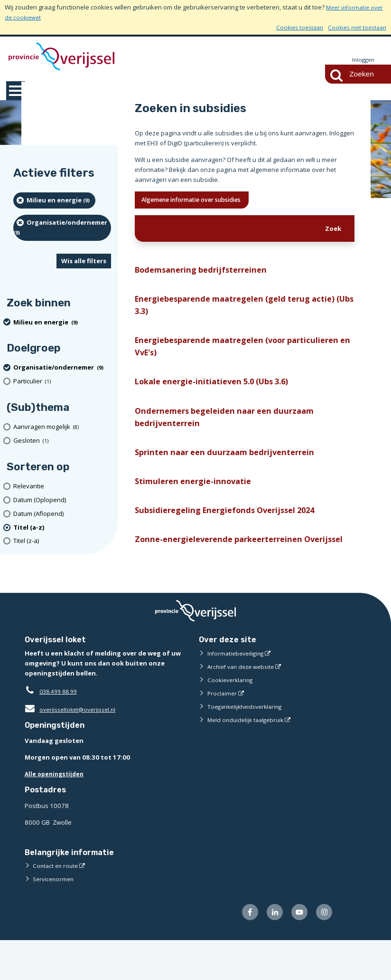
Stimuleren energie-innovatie (197, 500)
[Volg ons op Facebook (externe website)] (243, 951)
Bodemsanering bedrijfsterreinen (207, 273)
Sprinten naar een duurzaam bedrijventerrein (233, 470)
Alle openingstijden (56, 812)
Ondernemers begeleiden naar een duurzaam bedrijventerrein (233, 432)
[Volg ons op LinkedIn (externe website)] (270, 951)
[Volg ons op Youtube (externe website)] (296, 951)
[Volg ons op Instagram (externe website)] (323, 951)
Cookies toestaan (293, 27)
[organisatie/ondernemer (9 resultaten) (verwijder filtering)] (62, 228)
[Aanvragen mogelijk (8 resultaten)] (62, 427)
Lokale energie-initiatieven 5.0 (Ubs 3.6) (219, 394)
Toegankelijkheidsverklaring (248, 744)
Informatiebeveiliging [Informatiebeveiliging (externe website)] (238, 691)
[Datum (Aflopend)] (62, 514)
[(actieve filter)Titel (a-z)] (62, 528)
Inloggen (362, 60)
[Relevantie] (62, 487)
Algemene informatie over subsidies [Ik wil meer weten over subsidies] (203, 201)
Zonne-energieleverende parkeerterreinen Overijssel (226, 569)
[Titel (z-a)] (62, 542)
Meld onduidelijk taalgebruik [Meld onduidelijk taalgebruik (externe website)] (248, 757)
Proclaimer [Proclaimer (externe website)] (223, 731)
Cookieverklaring (232, 717)
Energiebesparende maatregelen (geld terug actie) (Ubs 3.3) (243, 311)
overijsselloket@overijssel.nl (73, 747)
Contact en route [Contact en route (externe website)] (57, 903)
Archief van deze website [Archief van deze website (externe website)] (244, 704)
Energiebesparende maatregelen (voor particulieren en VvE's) (218, 356)
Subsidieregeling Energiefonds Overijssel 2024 (233, 531)
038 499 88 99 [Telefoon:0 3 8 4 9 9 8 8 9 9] (61, 729)
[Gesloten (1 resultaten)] (62, 441)
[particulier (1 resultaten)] (62, 382)
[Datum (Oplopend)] (62, 500)
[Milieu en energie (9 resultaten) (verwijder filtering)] (54, 201)
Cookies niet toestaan (355, 27)
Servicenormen (55, 916)
